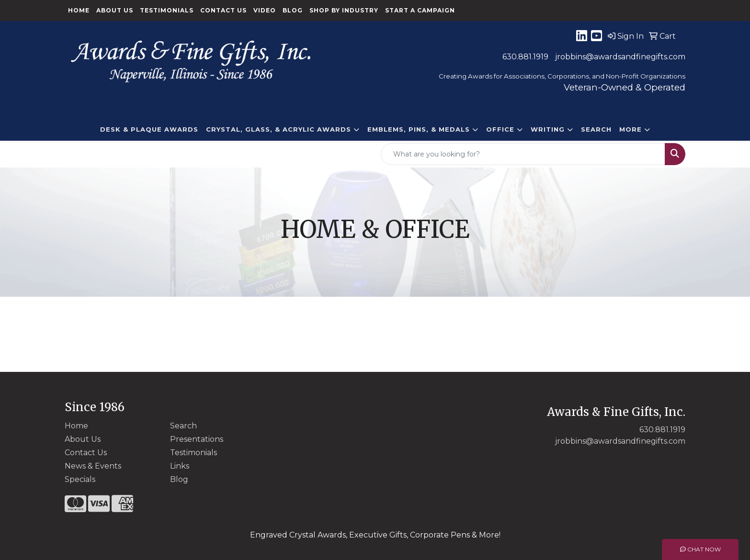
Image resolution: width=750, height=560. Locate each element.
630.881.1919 (525, 57)
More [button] (631, 129)
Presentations (197, 439)
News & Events (93, 466)
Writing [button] (548, 129)
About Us (115, 10)
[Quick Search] (523, 154)
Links (180, 466)
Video (265, 10)
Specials (80, 479)
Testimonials (167, 10)
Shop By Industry (344, 10)
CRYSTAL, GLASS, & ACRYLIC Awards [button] (278, 129)
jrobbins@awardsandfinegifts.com (620, 57)
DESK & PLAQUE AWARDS (149, 129)
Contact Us (223, 10)
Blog (293, 10)
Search (596, 129)
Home (79, 10)
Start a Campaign (420, 10)
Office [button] (500, 129)
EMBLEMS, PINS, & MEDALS (419, 129)
